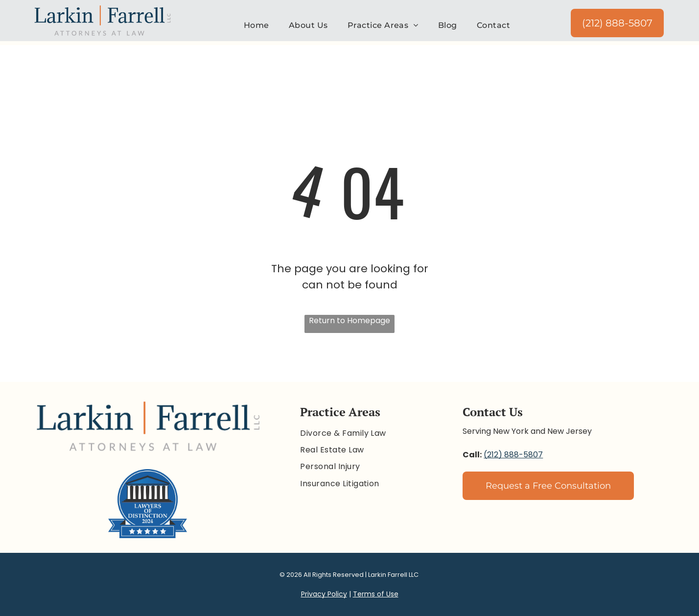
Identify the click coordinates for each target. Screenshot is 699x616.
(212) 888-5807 (513, 455)
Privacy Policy (324, 594)
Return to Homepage (349, 320)
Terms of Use (376, 594)
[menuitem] (256, 25)
